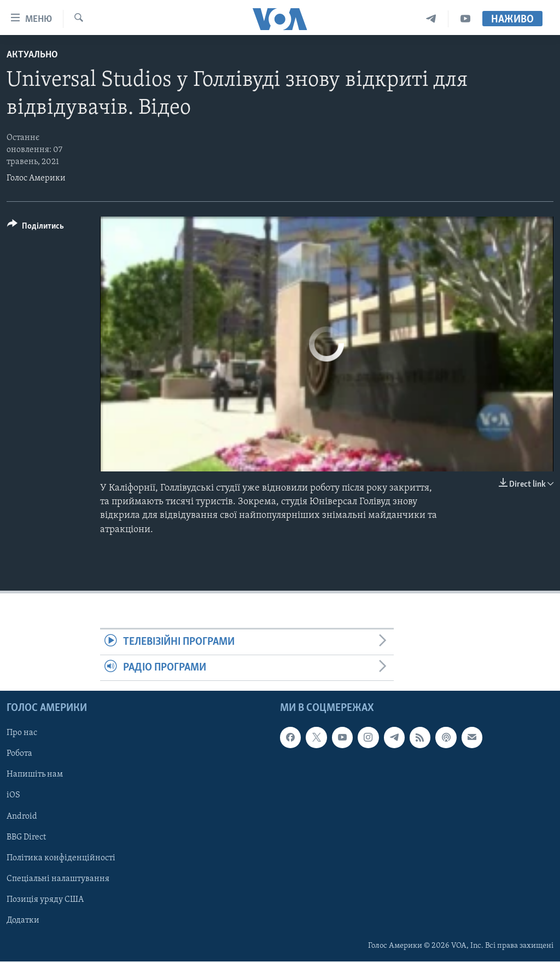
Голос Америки (36, 178)
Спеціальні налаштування (58, 879)
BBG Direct (26, 837)
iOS (13, 796)
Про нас (22, 733)
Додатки (23, 920)
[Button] (36, 228)
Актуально (32, 55)
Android (22, 817)
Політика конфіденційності (61, 858)
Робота (19, 754)
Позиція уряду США (45, 900)
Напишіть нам (35, 775)
